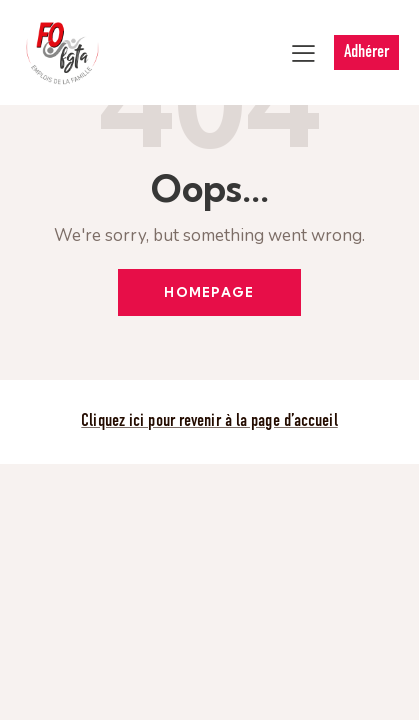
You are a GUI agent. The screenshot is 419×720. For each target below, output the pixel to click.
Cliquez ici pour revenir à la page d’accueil (209, 421)
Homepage (209, 292)
